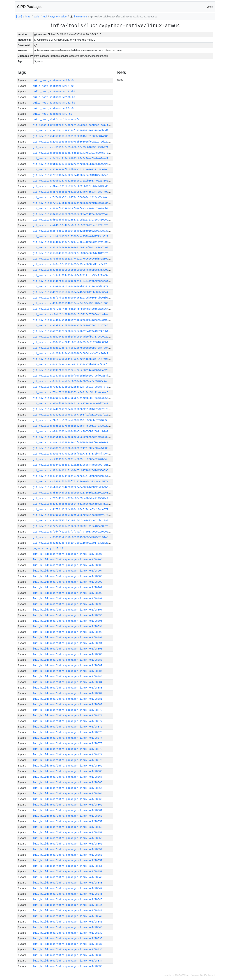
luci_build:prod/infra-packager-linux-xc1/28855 (68, 844)
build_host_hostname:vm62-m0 (53, 108)
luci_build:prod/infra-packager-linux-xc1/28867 (68, 777)
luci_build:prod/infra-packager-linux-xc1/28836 (68, 950)
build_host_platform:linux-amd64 (56, 119)
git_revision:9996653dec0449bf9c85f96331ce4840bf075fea (73, 515)
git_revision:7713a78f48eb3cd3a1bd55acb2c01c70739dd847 (73, 203)
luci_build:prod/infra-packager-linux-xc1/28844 (68, 905)
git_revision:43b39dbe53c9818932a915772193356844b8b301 (73, 136)
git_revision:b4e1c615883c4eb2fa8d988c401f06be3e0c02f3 (73, 443)
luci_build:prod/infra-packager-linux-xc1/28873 (68, 743)
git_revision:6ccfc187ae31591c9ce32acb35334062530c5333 (73, 181)
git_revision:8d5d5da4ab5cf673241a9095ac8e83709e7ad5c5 (73, 381)
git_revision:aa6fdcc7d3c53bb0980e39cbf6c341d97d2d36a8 (73, 437)
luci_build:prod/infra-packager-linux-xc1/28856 (68, 838)
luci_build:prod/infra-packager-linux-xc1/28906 (68, 560)
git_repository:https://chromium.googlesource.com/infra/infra (78, 125)
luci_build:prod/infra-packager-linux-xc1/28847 (68, 888)
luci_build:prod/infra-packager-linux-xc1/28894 (68, 626)
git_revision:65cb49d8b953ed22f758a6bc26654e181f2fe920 (73, 253)
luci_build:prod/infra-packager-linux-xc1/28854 (68, 849)
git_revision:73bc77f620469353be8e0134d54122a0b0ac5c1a (73, 392)
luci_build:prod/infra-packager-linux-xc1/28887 (68, 665)
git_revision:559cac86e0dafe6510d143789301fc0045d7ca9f (73, 153)
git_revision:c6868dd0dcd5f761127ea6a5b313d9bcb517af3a (73, 482)
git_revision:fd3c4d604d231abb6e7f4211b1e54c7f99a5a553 (73, 275)
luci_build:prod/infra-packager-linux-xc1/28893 (68, 632)
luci (45, 17)
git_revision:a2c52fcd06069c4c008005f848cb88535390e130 (73, 270)
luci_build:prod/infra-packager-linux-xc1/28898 (68, 604)
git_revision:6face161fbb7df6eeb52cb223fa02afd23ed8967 (73, 186)
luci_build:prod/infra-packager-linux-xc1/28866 (68, 782)
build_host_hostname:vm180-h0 (54, 97)
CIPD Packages (30, 7)
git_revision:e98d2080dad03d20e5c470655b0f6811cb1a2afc (73, 431)
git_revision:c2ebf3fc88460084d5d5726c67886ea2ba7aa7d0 (73, 314)
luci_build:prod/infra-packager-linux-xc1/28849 (68, 877)
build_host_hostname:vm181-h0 (54, 92)
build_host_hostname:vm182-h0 (54, 103)
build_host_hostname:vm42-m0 (53, 86)
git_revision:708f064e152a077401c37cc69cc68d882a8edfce (73, 259)
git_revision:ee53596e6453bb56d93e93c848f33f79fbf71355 (73, 147)
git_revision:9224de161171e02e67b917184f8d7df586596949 (73, 470)
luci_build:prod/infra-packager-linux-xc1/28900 (68, 593)
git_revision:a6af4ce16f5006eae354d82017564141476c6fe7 (73, 326)
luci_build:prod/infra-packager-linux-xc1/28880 (68, 704)
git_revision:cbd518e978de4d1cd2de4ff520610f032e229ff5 (73, 426)
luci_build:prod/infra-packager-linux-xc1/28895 (68, 621)
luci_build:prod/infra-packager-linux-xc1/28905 (68, 565)
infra (28, 17)
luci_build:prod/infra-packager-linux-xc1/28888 (68, 660)
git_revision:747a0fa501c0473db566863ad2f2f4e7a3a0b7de (73, 197)
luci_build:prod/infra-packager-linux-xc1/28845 (68, 899)
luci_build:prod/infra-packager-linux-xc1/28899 (68, 599)
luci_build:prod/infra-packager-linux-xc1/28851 (68, 866)
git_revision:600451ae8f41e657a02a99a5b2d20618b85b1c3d (73, 342)
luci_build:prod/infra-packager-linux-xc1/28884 (68, 682)
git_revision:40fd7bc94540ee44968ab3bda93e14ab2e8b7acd (73, 298)
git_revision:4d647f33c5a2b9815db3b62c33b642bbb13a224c (73, 521)
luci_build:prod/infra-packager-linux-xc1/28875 (68, 732)
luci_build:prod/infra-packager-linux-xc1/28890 (68, 649)
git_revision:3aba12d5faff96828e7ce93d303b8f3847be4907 (73, 348)
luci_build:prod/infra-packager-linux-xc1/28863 (68, 799)
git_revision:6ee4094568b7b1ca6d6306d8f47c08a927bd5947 (73, 465)
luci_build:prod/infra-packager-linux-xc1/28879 (68, 710)
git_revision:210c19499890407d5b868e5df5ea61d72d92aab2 (73, 142)
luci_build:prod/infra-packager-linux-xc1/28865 (68, 788)
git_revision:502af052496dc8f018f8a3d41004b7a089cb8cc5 (73, 209)
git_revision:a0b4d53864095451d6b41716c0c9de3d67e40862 (73, 404)
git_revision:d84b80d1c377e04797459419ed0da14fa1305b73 (73, 242)
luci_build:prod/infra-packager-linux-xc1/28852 (68, 860)
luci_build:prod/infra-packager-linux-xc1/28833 (68, 966)
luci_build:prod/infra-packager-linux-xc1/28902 (68, 582)
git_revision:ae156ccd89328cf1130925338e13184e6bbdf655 (73, 131)
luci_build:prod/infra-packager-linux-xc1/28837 (68, 944)
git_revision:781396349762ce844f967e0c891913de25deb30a (73, 175)
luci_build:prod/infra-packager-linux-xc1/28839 (68, 933)
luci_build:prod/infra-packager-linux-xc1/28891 (68, 643)
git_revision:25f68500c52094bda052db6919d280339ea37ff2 (73, 231)
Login (210, 7)
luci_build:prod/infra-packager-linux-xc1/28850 (68, 872)
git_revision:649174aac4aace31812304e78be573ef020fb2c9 (73, 365)
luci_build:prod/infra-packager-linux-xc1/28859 (68, 821)
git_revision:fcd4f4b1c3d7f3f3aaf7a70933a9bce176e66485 (73, 532)
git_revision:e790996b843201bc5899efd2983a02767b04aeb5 (73, 459)
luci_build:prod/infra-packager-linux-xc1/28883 (68, 688)
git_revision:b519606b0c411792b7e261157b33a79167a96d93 (73, 359)
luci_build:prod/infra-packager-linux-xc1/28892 (68, 638)
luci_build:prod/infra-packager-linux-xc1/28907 (68, 554)
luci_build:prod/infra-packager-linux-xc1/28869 (68, 766)
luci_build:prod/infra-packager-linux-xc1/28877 (68, 721)
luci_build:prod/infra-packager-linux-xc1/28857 (68, 833)
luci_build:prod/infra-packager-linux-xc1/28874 (68, 738)
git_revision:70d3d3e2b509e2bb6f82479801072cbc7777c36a (73, 387)
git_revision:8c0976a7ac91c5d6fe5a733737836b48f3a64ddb (73, 454)
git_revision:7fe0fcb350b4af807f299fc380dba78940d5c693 (73, 420)
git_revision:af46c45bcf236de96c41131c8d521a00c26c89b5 (73, 493)
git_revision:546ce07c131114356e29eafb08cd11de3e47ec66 (73, 264)
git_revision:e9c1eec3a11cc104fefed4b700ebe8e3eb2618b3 (73, 476)
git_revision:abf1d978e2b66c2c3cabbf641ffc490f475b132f (73, 331)
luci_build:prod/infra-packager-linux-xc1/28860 (68, 816)
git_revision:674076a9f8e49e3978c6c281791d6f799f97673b (73, 409)
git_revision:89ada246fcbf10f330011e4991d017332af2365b (73, 543)
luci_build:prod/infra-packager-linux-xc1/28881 (68, 699)
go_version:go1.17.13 (48, 548)
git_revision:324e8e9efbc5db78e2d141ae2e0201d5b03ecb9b (73, 170)
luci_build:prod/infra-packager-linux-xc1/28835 (68, 955)
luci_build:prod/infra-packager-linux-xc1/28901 (68, 587)
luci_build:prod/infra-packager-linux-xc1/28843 (68, 911)
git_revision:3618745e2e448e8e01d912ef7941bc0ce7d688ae (73, 248)
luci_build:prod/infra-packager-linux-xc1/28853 (68, 855)
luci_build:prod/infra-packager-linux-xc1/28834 (68, 961)
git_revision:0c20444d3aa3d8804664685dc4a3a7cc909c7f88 (73, 353)
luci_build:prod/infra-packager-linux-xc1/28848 (68, 883)
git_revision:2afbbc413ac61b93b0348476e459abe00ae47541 (73, 158)
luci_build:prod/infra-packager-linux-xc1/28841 (68, 922)
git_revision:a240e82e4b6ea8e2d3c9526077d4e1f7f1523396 (73, 225)
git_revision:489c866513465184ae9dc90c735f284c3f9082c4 (73, 303)
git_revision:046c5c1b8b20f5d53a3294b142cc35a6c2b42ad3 (73, 214)
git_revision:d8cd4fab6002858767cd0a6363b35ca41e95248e (73, 220)
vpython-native (58, 17)
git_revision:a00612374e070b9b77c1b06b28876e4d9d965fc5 (73, 398)
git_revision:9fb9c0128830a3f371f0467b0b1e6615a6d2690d (73, 164)
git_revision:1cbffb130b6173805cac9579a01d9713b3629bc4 (73, 236)
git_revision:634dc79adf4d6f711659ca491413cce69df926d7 (73, 320)
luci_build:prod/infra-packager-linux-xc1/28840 (68, 927)
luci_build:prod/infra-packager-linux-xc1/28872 (68, 749)
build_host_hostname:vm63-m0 (53, 80)
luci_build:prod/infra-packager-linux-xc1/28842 (68, 916)
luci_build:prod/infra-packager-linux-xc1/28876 (68, 727)
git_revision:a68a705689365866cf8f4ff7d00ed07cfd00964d (73, 448)
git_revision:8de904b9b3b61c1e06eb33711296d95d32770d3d (73, 287)
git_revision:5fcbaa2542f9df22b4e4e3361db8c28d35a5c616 (73, 487)
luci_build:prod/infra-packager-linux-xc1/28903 (68, 576)
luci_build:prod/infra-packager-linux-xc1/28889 (68, 654)
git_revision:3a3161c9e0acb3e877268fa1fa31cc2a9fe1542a (73, 415)
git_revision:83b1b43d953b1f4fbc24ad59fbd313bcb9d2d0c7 (73, 337)
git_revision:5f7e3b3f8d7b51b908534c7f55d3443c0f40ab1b (73, 192)
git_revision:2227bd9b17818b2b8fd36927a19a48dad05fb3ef (73, 526)
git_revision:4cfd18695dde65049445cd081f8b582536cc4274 (73, 292)
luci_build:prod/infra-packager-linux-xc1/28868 (68, 771)
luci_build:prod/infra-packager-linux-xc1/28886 (68, 671)
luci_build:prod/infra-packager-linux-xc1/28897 (68, 610)
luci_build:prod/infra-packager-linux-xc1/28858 (68, 827)
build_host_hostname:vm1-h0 (52, 114)
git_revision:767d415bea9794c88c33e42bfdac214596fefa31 (73, 498)
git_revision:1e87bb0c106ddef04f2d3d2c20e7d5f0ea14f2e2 (73, 376)
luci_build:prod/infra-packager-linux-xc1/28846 (68, 894)
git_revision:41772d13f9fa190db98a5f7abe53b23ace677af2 (73, 509)
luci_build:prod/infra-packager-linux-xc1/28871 (68, 755)
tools (37, 17)
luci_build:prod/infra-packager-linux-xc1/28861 (68, 810)
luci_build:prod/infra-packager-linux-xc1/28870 (68, 760)
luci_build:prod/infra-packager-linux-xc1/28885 (68, 677)
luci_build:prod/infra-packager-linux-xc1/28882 (68, 693)
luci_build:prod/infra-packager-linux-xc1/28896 (68, 615)
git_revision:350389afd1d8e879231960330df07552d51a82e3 (73, 537)
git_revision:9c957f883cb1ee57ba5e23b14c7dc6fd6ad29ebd (73, 370)
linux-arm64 (78, 17)
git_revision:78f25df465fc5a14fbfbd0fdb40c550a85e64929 (73, 309)
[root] (19, 17)
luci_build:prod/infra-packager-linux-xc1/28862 (68, 805)
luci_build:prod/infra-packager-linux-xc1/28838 (68, 938)
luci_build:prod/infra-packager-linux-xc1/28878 (68, 716)
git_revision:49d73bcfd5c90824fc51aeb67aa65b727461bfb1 (73, 504)
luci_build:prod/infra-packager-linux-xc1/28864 (68, 794)
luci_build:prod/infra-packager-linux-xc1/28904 (68, 571)
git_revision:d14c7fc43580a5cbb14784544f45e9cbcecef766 (73, 281)
